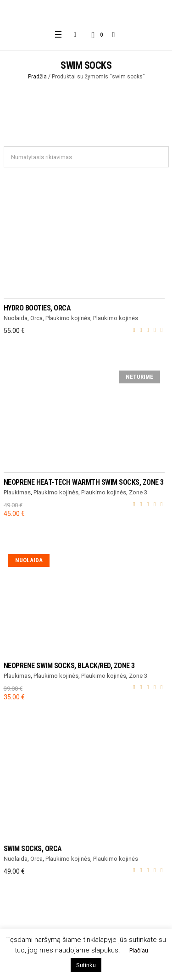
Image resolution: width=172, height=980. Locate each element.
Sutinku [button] (86, 965)
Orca (36, 318)
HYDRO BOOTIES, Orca (37, 308)
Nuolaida (16, 318)
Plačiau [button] (139, 950)
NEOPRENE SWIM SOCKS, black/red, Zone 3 (69, 666)
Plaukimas (17, 492)
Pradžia (37, 77)
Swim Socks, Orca (33, 849)
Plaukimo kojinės (68, 318)
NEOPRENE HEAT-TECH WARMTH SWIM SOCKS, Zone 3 (84, 482)
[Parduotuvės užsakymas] (86, 157)
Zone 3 (138, 492)
